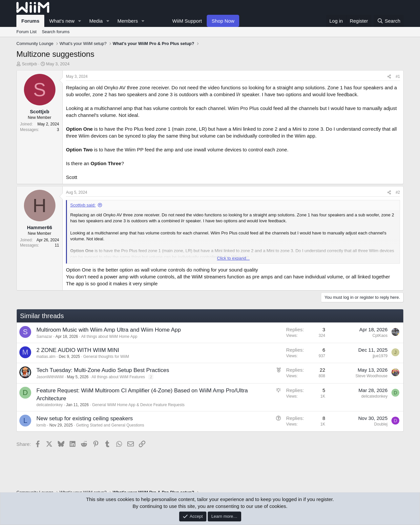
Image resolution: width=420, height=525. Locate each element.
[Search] (389, 21)
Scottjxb (30, 64)
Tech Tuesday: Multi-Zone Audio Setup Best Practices (103, 370)
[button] (80, 21)
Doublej (381, 424)
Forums (30, 21)
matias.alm (46, 357)
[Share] (389, 77)
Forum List (26, 32)
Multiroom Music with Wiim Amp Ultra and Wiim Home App (109, 330)
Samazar (44, 337)
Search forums (56, 32)
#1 (398, 77)
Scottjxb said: (83, 205)
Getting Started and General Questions (110, 425)
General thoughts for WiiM (106, 357)
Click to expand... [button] (233, 258)
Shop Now (223, 21)
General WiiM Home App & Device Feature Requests (138, 405)
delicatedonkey (50, 405)
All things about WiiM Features (118, 377)
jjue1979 (380, 356)
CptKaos (380, 336)
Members (128, 21)
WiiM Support (187, 21)
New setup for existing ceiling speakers (85, 418)
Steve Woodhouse (371, 376)
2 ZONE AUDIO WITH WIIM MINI (78, 350)
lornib (41, 425)
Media (96, 21)
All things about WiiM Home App (109, 337)
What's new (62, 21)
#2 (398, 192)
